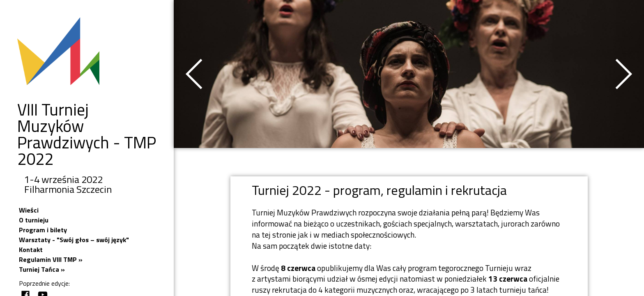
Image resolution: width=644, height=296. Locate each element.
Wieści (29, 210)
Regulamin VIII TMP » (51, 259)
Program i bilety (43, 230)
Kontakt (31, 250)
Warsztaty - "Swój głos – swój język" (74, 240)
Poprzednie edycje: (44, 283)
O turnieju (34, 220)
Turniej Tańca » (42, 269)
